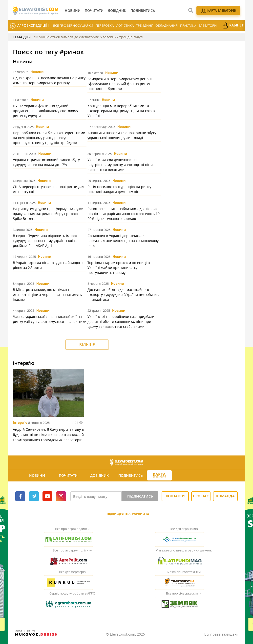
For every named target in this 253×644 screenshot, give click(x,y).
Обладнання (167, 25)
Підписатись (140, 496)
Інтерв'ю (20, 423)
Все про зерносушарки (73, 25)
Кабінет (233, 25)
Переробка (105, 25)
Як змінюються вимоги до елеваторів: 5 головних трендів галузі (89, 37)
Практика (188, 25)
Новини (37, 72)
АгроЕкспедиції (28, 26)
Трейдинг (145, 25)
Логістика (125, 25)
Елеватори (208, 25)
